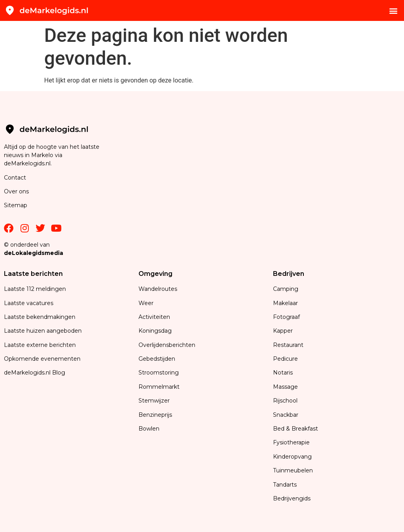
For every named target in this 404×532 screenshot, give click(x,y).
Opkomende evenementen (42, 359)
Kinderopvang (292, 457)
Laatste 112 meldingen (35, 289)
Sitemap (16, 205)
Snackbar (286, 415)
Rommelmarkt (160, 387)
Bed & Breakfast (296, 429)
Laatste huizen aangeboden (43, 331)
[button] (394, 10)
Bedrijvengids (292, 498)
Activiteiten (154, 317)
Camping (286, 289)
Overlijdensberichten (168, 345)
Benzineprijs (155, 415)
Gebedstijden (157, 359)
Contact (15, 178)
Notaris (283, 373)
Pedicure (285, 359)
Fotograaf (287, 317)
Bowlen (149, 429)
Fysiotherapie (291, 442)
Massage (285, 387)
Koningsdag (155, 331)
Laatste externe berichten (40, 345)
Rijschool (285, 401)
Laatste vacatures (29, 303)
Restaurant (288, 345)
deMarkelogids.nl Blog (35, 373)
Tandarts (285, 485)
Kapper (284, 331)
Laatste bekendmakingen (40, 317)
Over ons (16, 191)
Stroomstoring (159, 373)
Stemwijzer (154, 401)
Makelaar (285, 303)
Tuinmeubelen (293, 470)
